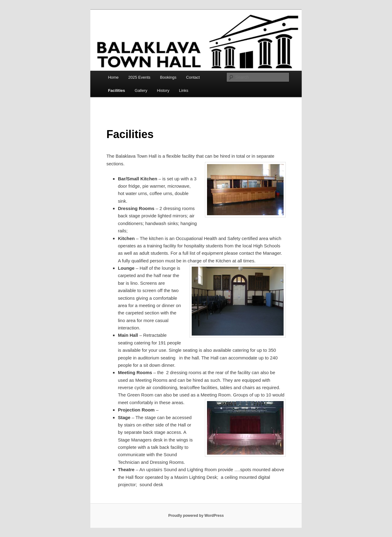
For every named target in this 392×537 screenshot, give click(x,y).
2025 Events (139, 77)
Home (113, 77)
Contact (193, 77)
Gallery (141, 90)
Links (183, 90)
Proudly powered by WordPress (196, 516)
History (163, 90)
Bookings (168, 77)
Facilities (117, 90)
